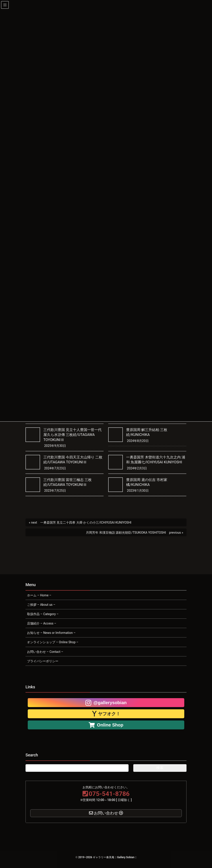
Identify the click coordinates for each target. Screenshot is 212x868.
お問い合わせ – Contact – (45, 652)
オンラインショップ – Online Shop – (53, 642)
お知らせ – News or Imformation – (51, 633)
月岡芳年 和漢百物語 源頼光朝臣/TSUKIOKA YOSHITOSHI (126, 533)
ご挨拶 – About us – (41, 605)
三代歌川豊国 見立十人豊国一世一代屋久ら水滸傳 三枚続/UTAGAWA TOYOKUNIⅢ (72, 435)
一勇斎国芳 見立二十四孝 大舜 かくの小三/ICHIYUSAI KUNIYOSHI (86, 522)
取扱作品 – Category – (43, 614)
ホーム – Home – (39, 595)
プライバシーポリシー (43, 661)
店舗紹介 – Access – (42, 623)
